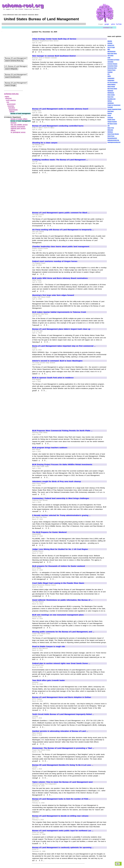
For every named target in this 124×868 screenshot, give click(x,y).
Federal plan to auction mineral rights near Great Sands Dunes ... (61, 663)
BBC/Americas (111, 52)
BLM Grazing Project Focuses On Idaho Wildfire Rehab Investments (62, 464)
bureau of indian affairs (19, 119)
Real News (111, 111)
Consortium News (112, 66)
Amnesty (110, 43)
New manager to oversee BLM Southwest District (54, 56)
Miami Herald (111, 87)
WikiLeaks (110, 130)
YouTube (119, 24)
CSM (109, 58)
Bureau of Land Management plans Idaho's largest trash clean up (61, 329)
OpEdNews (111, 103)
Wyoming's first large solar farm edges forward (53, 295)
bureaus (14, 123)
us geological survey (18, 132)
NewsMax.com (112, 99)
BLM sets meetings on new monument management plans (58, 615)
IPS (108, 74)
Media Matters (111, 85)
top (118, 864)
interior (12, 112)
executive (12, 108)
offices (13, 130)
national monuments (18, 127)
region (7, 97)
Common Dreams (112, 64)
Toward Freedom (112, 122)
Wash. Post (111, 128)
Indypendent (111, 80)
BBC (109, 49)
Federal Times (111, 70)
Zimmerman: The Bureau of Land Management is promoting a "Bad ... (63, 748)
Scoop (109, 116)
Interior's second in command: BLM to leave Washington (57, 361)
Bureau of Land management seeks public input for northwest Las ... (63, 831)
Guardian (110, 72)
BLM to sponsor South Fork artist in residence (53, 378)
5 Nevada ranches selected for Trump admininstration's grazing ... (61, 515)
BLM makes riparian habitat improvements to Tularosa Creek (59, 312)
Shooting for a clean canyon (45, 143)
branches (11, 106)
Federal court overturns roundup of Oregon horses (55, 261)
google (107, 24)
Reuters (110, 113)
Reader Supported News (114, 109)
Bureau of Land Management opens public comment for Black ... (61, 213)
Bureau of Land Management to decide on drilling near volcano (60, 816)
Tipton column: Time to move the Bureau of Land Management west (62, 782)
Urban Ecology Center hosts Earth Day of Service (54, 39)
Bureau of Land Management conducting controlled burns (58, 126)
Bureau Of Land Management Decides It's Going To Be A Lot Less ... (63, 765)
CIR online (110, 56)
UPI (109, 126)
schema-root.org (11, 94)
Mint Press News (112, 89)
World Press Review (113, 134)
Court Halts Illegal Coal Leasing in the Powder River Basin (58, 583)
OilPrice (110, 101)
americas (8, 98)
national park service (18, 128)
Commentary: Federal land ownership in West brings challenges (61, 498)
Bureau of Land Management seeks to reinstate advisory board (60, 109)
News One (110, 97)
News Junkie (111, 95)
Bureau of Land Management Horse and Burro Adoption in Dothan (62, 697)
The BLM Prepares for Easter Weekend (49, 532)
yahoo (113, 24)
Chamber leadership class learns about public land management (61, 247)
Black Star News (112, 54)
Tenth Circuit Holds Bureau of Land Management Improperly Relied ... (63, 714)
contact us (108, 28)
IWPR (109, 76)
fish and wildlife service (19, 125)
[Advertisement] (53, 88)
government (11, 104)
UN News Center (112, 124)
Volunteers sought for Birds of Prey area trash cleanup (57, 481)
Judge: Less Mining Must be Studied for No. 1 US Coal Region (60, 549)
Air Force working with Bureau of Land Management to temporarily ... (63, 230)
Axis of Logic (111, 47)
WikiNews (110, 132)
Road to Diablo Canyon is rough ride (49, 647)
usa (8, 102)
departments (13, 110)
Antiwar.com (111, 45)
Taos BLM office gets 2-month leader (48, 680)
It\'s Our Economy (112, 83)
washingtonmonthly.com (114, 142)
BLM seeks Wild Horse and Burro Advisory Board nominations (60, 278)
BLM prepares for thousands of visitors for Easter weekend (59, 566)
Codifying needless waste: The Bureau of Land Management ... (60, 160)
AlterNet (110, 41)
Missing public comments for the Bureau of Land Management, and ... (63, 632)
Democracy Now (112, 68)
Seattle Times (111, 120)
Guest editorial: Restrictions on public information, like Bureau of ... (62, 600)
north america (11, 100)
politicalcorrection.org (113, 140)
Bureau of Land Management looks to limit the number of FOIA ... (61, 799)
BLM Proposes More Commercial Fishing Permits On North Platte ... (62, 431)
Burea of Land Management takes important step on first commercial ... (64, 346)
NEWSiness (111, 93)
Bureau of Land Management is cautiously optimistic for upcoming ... (63, 847)
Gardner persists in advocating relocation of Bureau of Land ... (60, 731)
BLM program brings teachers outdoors (50, 448)
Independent (111, 78)
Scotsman (110, 118)
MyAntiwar (110, 91)
